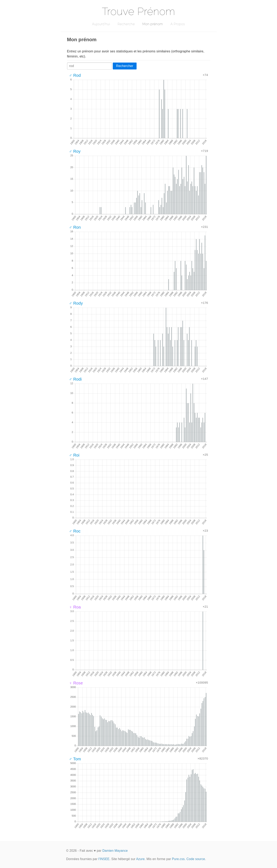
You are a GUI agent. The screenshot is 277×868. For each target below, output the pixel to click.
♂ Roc (75, 531)
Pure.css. (179, 859)
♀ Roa (75, 607)
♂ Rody (76, 303)
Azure (140, 859)
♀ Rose (76, 683)
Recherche (126, 24)
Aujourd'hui (101, 24)
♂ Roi (74, 455)
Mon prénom (153, 24)
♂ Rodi (75, 379)
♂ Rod (75, 75)
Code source (196, 859)
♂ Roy (75, 151)
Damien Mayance (115, 851)
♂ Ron (75, 227)
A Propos (178, 24)
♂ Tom (75, 759)
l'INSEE (104, 859)
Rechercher (125, 66)
